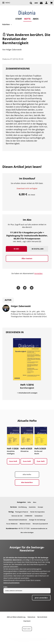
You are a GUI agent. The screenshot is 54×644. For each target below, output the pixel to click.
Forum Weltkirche (12, 524)
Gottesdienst (39, 516)
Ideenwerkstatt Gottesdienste (18, 520)
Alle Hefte (27, 474)
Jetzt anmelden (41, 598)
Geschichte (32, 507)
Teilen (19, 288)
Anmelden (38, 273)
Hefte (27, 19)
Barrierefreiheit (42, 617)
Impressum (27, 621)
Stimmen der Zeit (17, 516)
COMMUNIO (28, 516)
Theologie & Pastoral (22, 512)
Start (19, 19)
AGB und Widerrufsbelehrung (16, 617)
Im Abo (16, 249)
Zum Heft (13, 461)
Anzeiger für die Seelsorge (37, 520)
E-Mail (5, 587)
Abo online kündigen (27, 532)
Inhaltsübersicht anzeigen (28, 393)
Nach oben (27, 629)
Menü (8, 3)
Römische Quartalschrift (40, 524)
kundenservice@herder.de (39, 528)
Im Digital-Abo (38, 249)
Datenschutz (31, 617)
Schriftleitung (22, 507)
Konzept (40, 507)
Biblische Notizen (25, 524)
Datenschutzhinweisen (11, 583)
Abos (36, 19)
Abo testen (27, 258)
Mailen (32, 288)
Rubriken (6, 24)
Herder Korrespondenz (37, 512)
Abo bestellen (27, 482)
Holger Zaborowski (14, 50)
